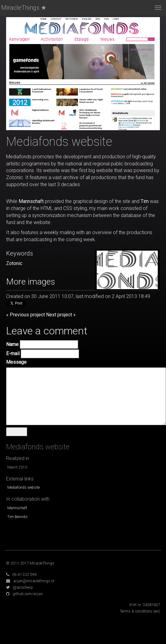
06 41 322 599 (24, 574)
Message (16, 362)
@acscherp (23, 587)
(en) (157, 611)
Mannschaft (31, 201)
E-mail (13, 353)
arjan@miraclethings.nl (34, 581)
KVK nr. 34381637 (145, 605)
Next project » (61, 315)
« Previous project (25, 315)
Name (12, 344)
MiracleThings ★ (24, 8)
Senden (17, 431)
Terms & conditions (136, 611)
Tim (145, 201)
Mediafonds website (23, 488)
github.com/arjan (28, 594)
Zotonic (14, 263)
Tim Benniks (18, 517)
